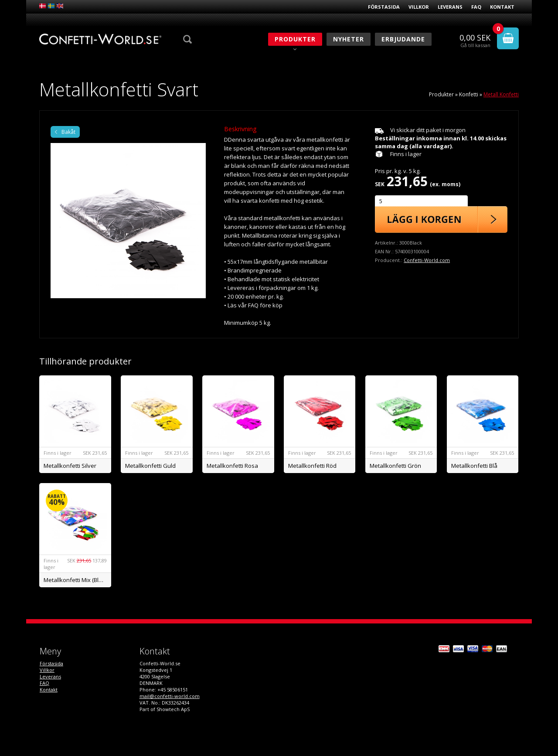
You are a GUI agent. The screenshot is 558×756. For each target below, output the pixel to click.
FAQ (476, 7)
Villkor (419, 7)
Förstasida (384, 7)
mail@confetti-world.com (170, 696)
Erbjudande (403, 39)
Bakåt (68, 132)
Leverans (450, 7)
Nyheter (349, 39)
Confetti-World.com (427, 260)
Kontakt (502, 7)
